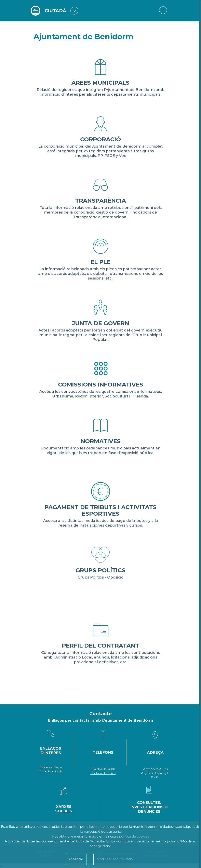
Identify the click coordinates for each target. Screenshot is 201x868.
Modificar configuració (115, 859)
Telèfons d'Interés (103, 773)
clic (61, 771)
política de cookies (134, 836)
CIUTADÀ (56, 11)
